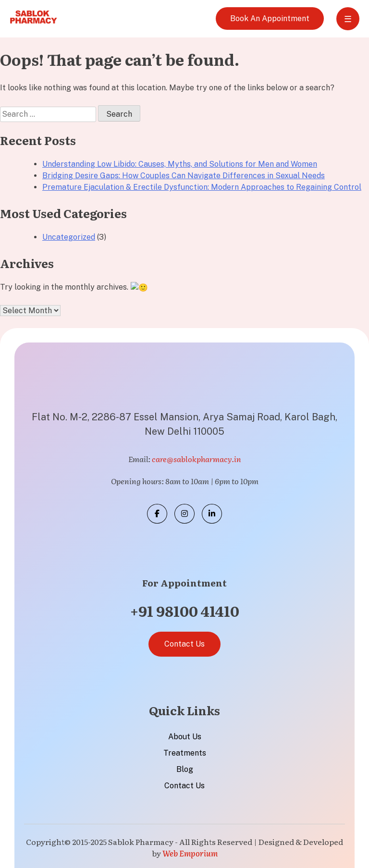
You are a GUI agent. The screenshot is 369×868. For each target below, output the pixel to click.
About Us (185, 736)
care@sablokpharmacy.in (197, 458)
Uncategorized (69, 237)
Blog (185, 768)
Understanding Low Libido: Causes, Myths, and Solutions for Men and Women (180, 164)
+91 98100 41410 (185, 610)
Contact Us (184, 643)
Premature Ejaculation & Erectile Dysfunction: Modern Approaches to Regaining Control (202, 187)
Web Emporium (190, 852)
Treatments (185, 752)
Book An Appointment (270, 18)
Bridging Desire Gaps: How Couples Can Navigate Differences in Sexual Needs (184, 176)
